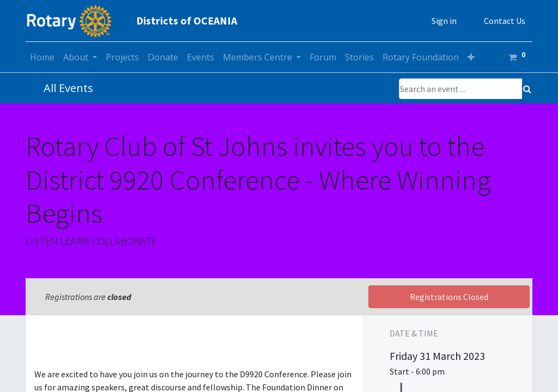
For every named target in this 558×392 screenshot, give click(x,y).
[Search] (527, 89)
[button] (471, 57)
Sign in (444, 21)
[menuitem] (42, 57)
